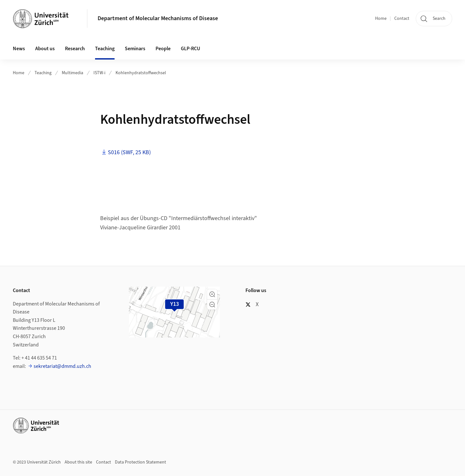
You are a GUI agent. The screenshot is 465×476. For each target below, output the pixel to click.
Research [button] (75, 49)
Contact (402, 19)
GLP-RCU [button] (190, 49)
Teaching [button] (105, 49)
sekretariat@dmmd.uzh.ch (62, 366)
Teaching (43, 73)
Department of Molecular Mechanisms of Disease (158, 18)
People (163, 49)
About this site (78, 462)
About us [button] (45, 49)
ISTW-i (99, 73)
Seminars (135, 49)
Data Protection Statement (140, 462)
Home (381, 19)
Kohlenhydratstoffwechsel (141, 73)
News (19, 49)
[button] (212, 294)
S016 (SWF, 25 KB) (129, 152)
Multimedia (72, 73)
